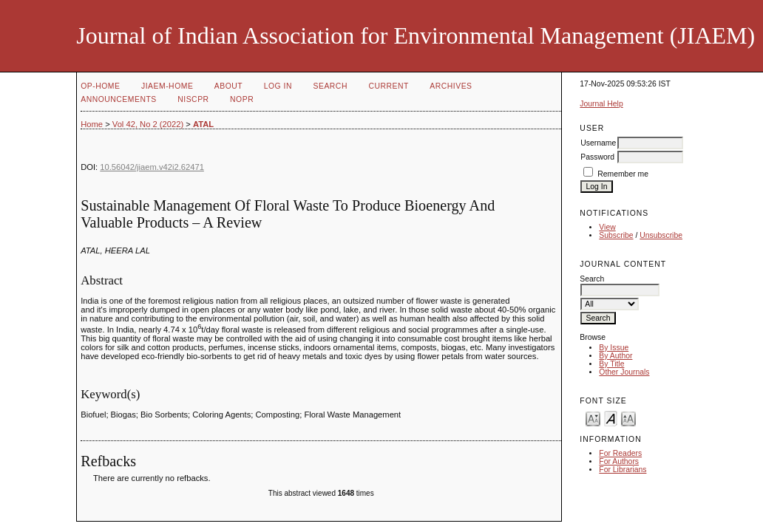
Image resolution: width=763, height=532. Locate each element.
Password (597, 157)
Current (388, 86)
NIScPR (193, 99)
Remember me (623, 174)
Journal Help (601, 104)
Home (92, 124)
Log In (278, 86)
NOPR (242, 99)
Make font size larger (628, 418)
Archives (451, 86)
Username (598, 143)
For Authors (619, 461)
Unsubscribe (661, 235)
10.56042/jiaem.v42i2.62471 (152, 167)
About (228, 86)
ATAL (203, 124)
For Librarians (623, 470)
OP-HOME (100, 86)
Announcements (119, 99)
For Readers (620, 453)
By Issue (614, 348)
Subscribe (616, 235)
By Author (616, 356)
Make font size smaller (593, 418)
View (607, 227)
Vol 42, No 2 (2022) (148, 124)
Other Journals (624, 372)
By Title (611, 364)
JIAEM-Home (167, 86)
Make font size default (611, 418)
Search (330, 86)
